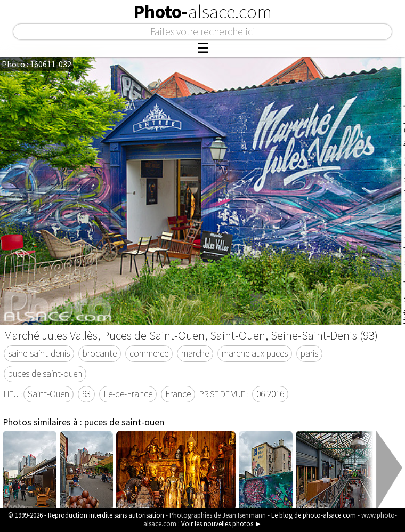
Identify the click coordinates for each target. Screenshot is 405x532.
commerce (149, 353)
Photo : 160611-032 (37, 64)
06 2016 (270, 394)
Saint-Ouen (48, 394)
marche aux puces (255, 353)
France (178, 394)
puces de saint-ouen (45, 374)
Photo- (203, 12)
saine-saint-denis (39, 353)
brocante (100, 353)
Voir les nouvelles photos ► (221, 523)
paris (309, 353)
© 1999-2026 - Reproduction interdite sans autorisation (86, 515)
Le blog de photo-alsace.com (314, 515)
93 (86, 394)
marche (195, 353)
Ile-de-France (128, 394)
